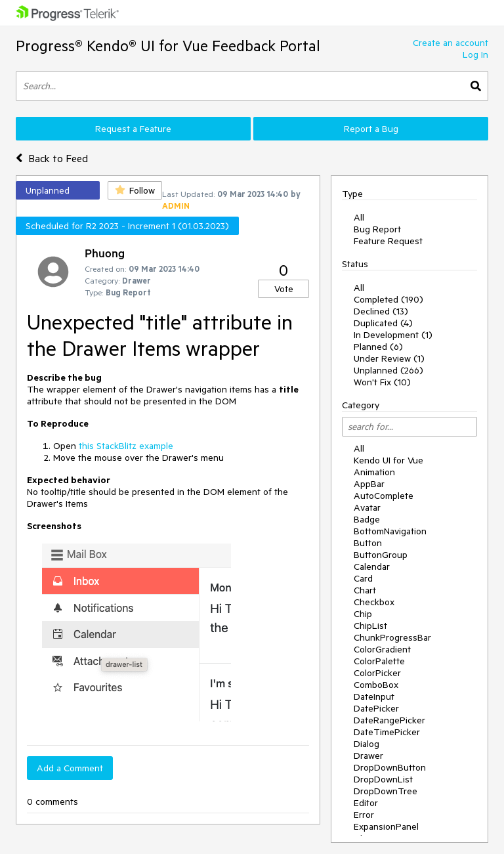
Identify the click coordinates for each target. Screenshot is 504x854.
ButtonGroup (381, 555)
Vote (284, 289)
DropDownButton (390, 767)
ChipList (370, 626)
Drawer (368, 756)
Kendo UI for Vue (388, 460)
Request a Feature (133, 129)
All (359, 217)
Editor (366, 803)
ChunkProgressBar (392, 637)
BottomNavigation (390, 531)
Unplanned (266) (388, 370)
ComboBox (376, 685)
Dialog (367, 744)
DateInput (374, 696)
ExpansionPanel (386, 826)
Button (368, 543)
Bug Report (377, 229)
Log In (475, 54)
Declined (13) (381, 311)
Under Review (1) (389, 358)
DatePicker (376, 708)
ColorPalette (379, 661)
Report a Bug (371, 129)
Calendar (372, 566)
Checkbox (374, 602)
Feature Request (388, 241)
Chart (365, 590)
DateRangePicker (389, 720)
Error (364, 815)
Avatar (367, 507)
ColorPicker (377, 673)
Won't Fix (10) (382, 382)
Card (363, 578)
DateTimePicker (387, 732)
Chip (363, 614)
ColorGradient (382, 649)
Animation (374, 472)
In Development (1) (393, 335)
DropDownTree (386, 791)
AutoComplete (384, 496)
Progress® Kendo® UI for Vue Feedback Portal (168, 46)
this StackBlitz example (126, 446)
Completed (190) (388, 299)
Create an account (451, 43)
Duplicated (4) (383, 323)
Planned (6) (378, 347)
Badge (367, 519)
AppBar (369, 484)
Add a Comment (70, 768)
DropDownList (383, 779)
